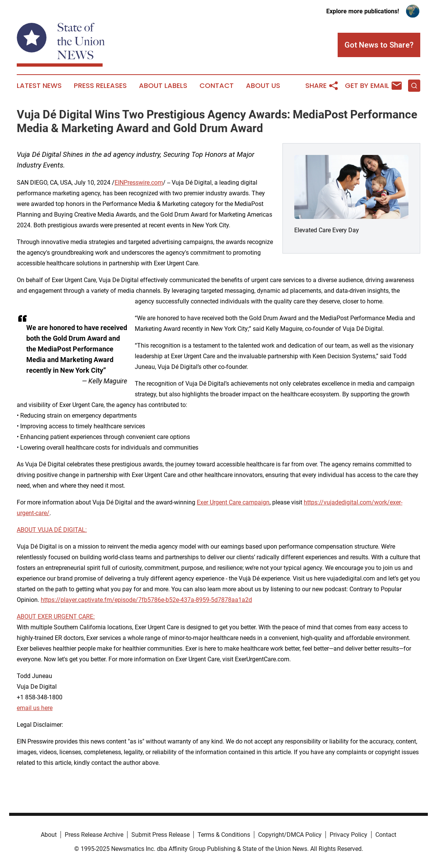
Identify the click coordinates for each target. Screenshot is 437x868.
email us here (35, 708)
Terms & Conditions (224, 835)
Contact (217, 86)
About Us (263, 86)
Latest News (39, 86)
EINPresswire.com (139, 183)
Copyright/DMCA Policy (290, 835)
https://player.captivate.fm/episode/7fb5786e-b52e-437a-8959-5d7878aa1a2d (146, 600)
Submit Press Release (160, 835)
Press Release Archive (94, 835)
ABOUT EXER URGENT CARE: (56, 617)
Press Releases (100, 86)
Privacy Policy (348, 835)
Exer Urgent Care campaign (233, 502)
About (49, 835)
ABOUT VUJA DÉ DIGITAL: (52, 530)
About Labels (163, 86)
